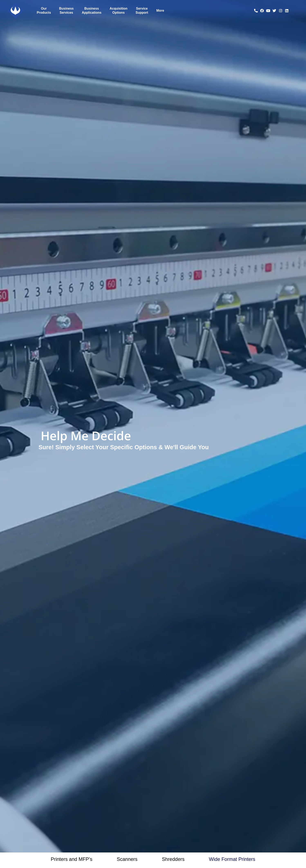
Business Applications (92, 11)
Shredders (173, 859)
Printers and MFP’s (72, 859)
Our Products (44, 11)
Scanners (127, 859)
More (160, 11)
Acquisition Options (118, 11)
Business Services (66, 11)
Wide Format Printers (232, 859)
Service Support (142, 11)
